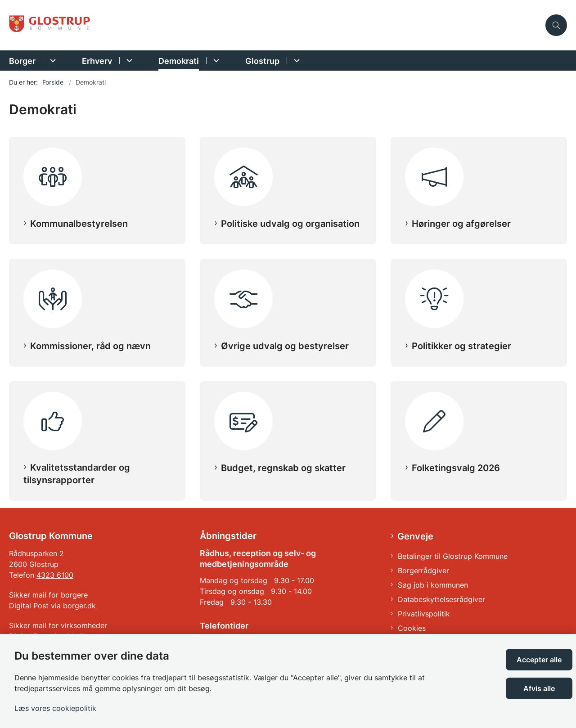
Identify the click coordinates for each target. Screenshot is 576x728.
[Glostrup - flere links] (295, 61)
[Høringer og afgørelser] (479, 171)
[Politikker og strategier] (479, 293)
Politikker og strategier (461, 346)
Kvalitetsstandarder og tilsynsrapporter (77, 474)
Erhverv (97, 61)
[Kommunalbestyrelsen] (97, 171)
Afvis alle (539, 688)
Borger (22, 61)
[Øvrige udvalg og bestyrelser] (288, 293)
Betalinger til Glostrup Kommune (453, 556)
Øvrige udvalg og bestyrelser (285, 346)
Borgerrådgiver (423, 571)
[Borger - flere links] (52, 61)
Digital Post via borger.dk (52, 606)
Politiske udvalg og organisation (290, 224)
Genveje (415, 536)
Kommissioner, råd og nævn (90, 346)
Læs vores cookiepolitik (55, 708)
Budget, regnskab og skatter (283, 468)
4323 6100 (55, 575)
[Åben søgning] (556, 25)
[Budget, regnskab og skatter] (288, 416)
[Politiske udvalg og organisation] (288, 171)
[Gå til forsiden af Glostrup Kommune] (274, 25)
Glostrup (262, 61)
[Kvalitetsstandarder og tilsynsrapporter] (97, 416)
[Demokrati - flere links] (215, 61)
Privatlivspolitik (424, 614)
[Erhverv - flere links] (128, 61)
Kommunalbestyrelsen (79, 224)
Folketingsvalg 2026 (456, 468)
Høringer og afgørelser (461, 224)
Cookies (412, 628)
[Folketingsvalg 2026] (479, 416)
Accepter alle (539, 660)
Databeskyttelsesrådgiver (441, 599)
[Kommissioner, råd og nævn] (97, 293)
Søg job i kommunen (433, 585)
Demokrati (179, 61)
